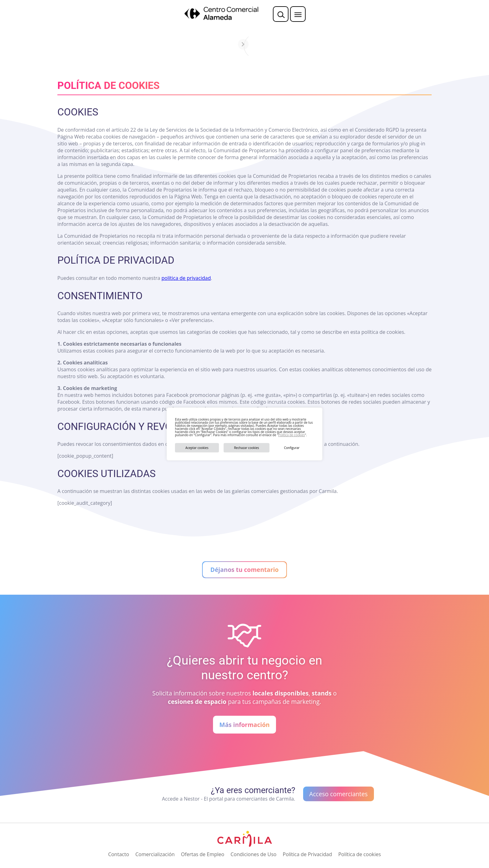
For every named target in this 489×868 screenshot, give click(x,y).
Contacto (119, 854)
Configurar (292, 448)
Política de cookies (291, 435)
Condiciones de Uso (253, 854)
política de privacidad (186, 278)
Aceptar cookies (197, 448)
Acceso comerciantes (339, 794)
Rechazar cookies (246, 448)
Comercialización (155, 854)
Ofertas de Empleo (203, 854)
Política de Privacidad (307, 854)
